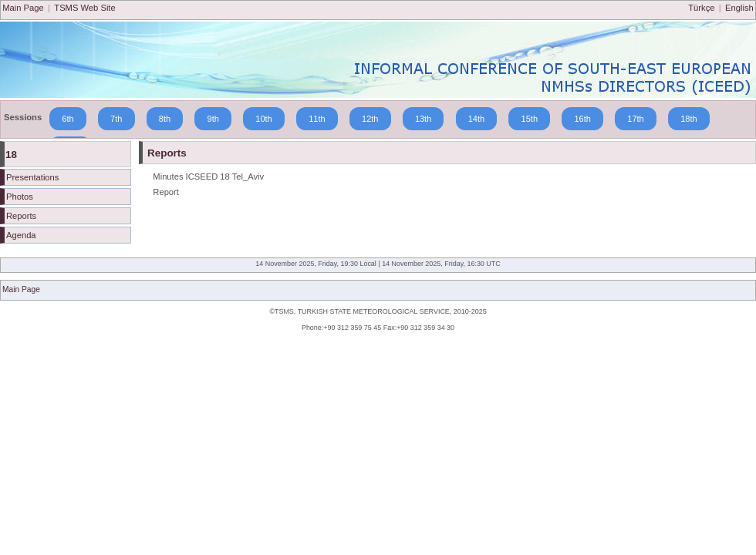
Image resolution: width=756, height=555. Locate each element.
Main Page (23, 8)
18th (689, 119)
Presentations (32, 177)
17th (636, 119)
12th (370, 119)
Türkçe (701, 8)
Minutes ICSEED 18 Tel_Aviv (208, 177)
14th (477, 119)
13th (424, 119)
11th (317, 119)
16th (582, 119)
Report (166, 192)
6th (68, 119)
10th (264, 119)
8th (165, 119)
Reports (21, 216)
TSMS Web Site (84, 8)
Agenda (21, 235)
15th (529, 119)
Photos (20, 197)
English (739, 8)
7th (116, 119)
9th (213, 119)
